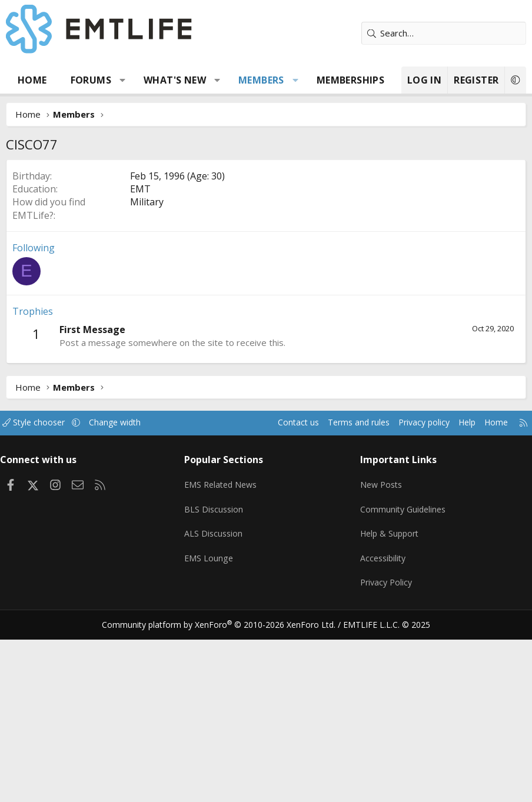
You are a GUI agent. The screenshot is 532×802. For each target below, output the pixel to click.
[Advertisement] (266, 248)
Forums (91, 80)
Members (261, 80)
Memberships (350, 80)
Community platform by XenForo (226, 788)
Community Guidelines (402, 680)
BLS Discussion (217, 680)
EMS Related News (226, 657)
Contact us (275, 599)
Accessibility (382, 726)
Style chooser (46, 599)
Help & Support (389, 703)
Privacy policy (409, 599)
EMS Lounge (212, 726)
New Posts (380, 657)
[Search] (444, 33)
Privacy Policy (385, 749)
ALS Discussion (217, 703)
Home (32, 80)
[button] (123, 80)
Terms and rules (339, 599)
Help (455, 599)
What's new (175, 80)
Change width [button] (130, 599)
